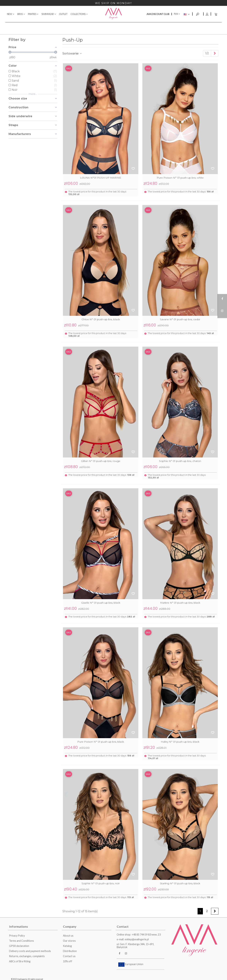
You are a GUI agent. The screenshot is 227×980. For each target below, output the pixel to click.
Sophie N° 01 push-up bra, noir (101, 883)
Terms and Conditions (21, 941)
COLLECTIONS (78, 14)
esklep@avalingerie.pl (137, 939)
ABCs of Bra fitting (20, 961)
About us (68, 936)
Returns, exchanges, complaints (27, 956)
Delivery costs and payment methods (30, 951)
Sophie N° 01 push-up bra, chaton (180, 461)
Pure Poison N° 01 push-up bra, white (180, 178)
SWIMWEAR (48, 14)
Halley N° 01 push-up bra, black (180, 742)
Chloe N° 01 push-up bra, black (101, 319)
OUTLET (63, 14)
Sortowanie (72, 53)
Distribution (70, 951)
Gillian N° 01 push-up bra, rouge (101, 461)
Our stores (69, 941)
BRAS (20, 14)
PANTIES (32, 14)
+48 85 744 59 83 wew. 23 (146, 935)
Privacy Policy (17, 936)
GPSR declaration (19, 946)
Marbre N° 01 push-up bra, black (180, 603)
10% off (68, 961)
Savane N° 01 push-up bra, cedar (180, 319)
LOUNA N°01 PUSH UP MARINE (101, 178)
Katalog (67, 946)
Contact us (69, 956)
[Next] (215, 53)
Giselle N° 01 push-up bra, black (101, 603)
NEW (9, 14)
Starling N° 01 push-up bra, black (180, 883)
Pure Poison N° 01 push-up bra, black (101, 742)
